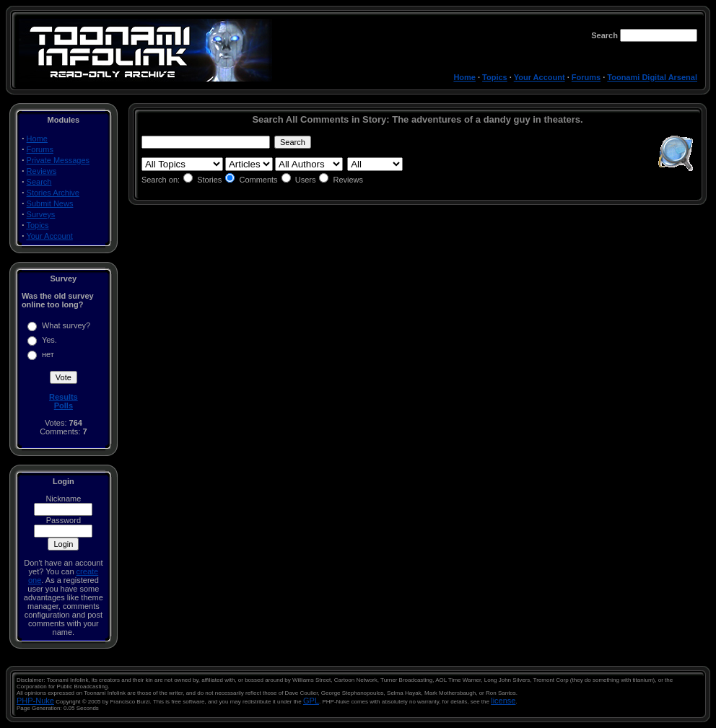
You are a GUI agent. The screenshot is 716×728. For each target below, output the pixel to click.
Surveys (41, 214)
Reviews (42, 171)
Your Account (540, 77)
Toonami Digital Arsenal (652, 77)
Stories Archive (53, 193)
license (503, 701)
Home (464, 77)
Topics (495, 77)
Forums (586, 77)
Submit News (50, 203)
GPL (311, 701)
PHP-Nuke (35, 701)
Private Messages (58, 160)
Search (39, 182)
